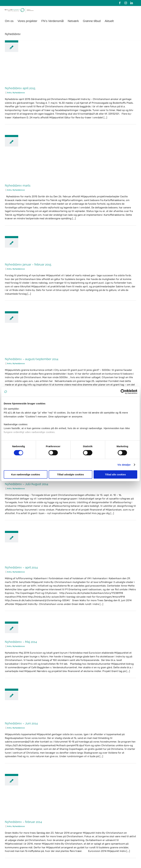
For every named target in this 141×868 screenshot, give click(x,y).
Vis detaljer (124, 465)
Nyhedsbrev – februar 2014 (23, 822)
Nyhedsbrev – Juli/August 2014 (27, 484)
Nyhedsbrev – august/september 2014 (32, 359)
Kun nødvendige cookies (26, 474)
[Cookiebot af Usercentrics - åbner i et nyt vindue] (123, 392)
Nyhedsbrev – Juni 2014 (21, 723)
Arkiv (9, 93)
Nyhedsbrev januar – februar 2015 (28, 264)
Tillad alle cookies (115, 474)
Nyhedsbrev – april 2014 (21, 567)
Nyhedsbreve (19, 93)
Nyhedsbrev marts (18, 185)
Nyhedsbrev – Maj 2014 (21, 642)
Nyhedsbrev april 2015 (20, 88)
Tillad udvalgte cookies (71, 474)
